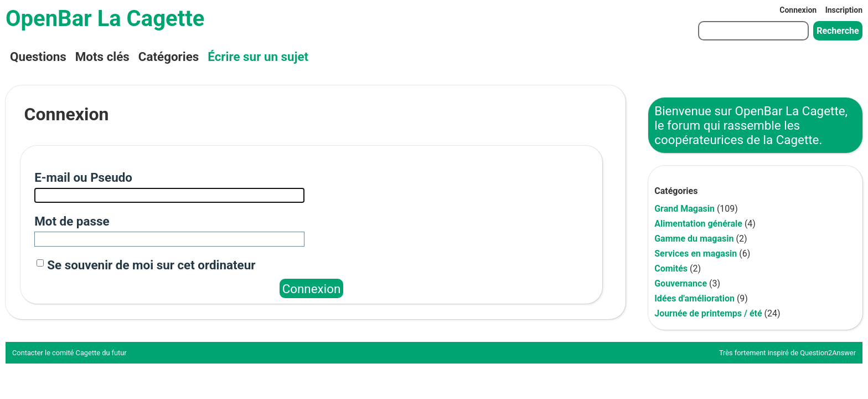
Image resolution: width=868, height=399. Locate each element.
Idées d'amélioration (694, 298)
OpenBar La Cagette (105, 19)
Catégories (169, 57)
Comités (671, 268)
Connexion (798, 10)
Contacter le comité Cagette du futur (69, 353)
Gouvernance (681, 283)
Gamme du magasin (694, 239)
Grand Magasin (684, 209)
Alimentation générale (698, 224)
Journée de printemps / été (708, 313)
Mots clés (102, 57)
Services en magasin (696, 254)
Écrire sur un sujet (258, 57)
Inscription (844, 10)
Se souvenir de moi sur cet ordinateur (151, 265)
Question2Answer (828, 353)
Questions (38, 57)
